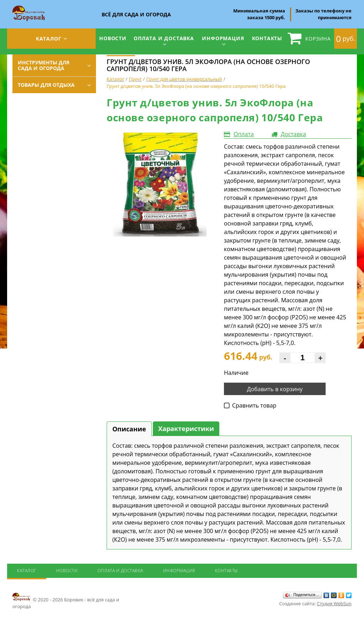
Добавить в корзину (275, 389)
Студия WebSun (334, 603)
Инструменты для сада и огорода (44, 65)
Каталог (49, 39)
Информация (223, 38)
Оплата (244, 134)
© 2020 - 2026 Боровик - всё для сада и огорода (66, 601)
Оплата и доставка (164, 38)
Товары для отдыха (46, 85)
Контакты (267, 38)
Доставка (293, 134)
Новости (113, 38)
